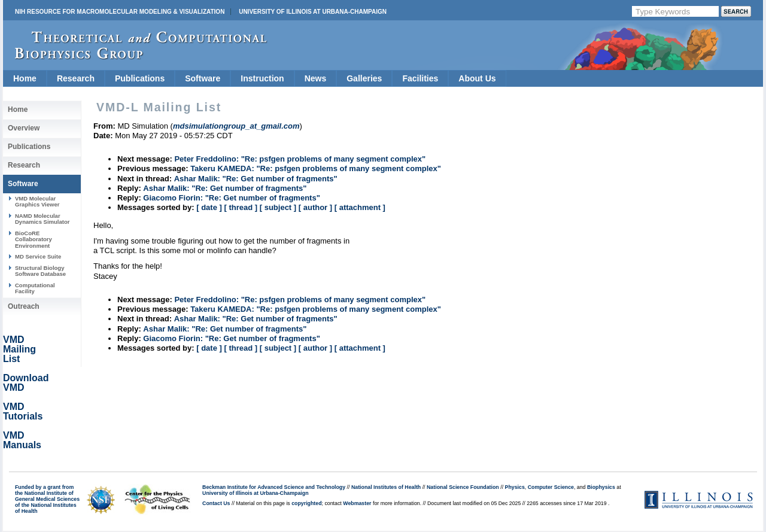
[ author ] (315, 207)
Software (203, 78)
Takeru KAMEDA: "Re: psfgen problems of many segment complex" (316, 168)
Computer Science (551, 487)
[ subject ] (278, 207)
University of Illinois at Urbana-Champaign (313, 12)
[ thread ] (241, 207)
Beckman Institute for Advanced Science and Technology (274, 487)
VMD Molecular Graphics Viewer (37, 201)
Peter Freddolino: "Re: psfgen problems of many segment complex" (300, 159)
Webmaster (357, 503)
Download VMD (26, 383)
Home (25, 78)
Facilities (420, 78)
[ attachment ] (360, 207)
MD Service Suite (38, 256)
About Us (477, 78)
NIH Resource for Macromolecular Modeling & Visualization (120, 12)
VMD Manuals (22, 440)
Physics (515, 487)
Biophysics (601, 487)
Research (76, 78)
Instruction (262, 78)
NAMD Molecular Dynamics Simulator (42, 219)
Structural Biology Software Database (40, 271)
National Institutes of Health (386, 487)
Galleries (364, 78)
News (316, 78)
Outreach (24, 306)
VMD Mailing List (19, 349)
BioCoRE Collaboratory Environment (34, 239)
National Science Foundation (463, 487)
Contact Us (216, 503)
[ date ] (209, 207)
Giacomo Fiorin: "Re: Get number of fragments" (231, 198)
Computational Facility (35, 288)
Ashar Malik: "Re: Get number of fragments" (256, 179)
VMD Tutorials (23, 411)
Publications (140, 78)
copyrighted (306, 503)
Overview (24, 128)
